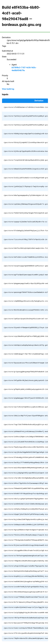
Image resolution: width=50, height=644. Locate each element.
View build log (8, 89)
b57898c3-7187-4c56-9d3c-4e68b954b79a (24, 69)
